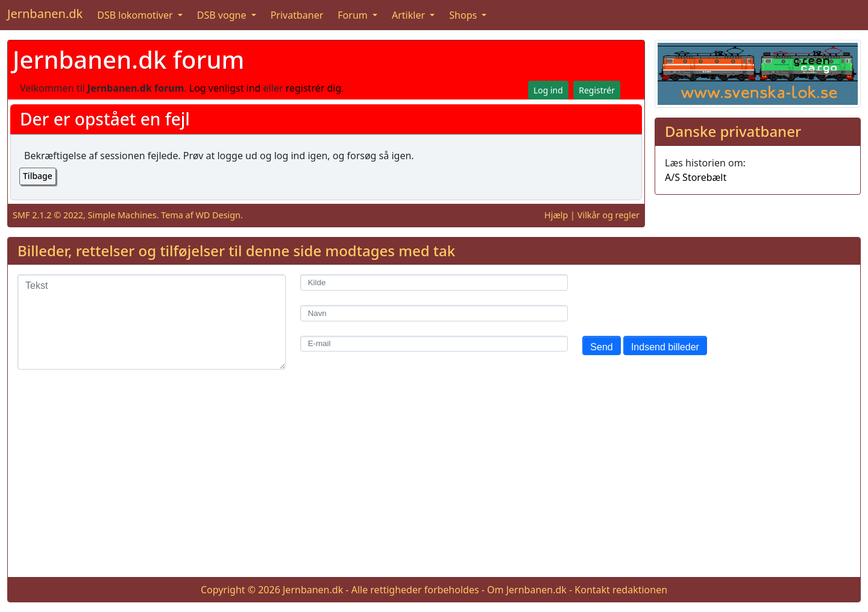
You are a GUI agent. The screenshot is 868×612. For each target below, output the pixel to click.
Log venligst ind (225, 88)
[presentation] (674, 298)
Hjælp (556, 215)
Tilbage (38, 176)
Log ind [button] (548, 90)
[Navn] (434, 313)
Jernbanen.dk (45, 14)
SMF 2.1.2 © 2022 (48, 215)
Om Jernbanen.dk (527, 590)
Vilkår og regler (609, 215)
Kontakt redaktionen (621, 590)
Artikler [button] (410, 15)
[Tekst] (152, 322)
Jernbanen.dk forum (128, 59)
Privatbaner (297, 15)
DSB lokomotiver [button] (136, 15)
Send (601, 347)
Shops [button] (464, 15)
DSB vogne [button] (223, 15)
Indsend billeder (665, 347)
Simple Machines (122, 215)
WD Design (218, 215)
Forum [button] (354, 15)
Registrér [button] (597, 90)
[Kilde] (434, 282)
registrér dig (314, 88)
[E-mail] (434, 344)
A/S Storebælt (696, 177)
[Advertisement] (434, 483)
